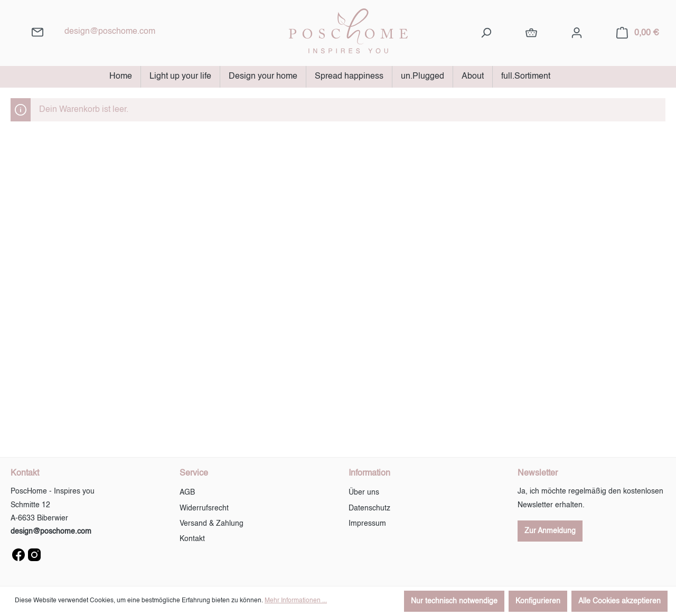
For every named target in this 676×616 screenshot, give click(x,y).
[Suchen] (486, 33)
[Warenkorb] (638, 33)
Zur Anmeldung (550, 531)
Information (369, 473)
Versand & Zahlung (212, 524)
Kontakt (192, 539)
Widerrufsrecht (204, 508)
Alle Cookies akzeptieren (619, 601)
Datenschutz (369, 508)
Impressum (367, 524)
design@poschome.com (110, 32)
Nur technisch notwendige (454, 601)
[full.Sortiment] (531, 33)
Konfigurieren (538, 601)
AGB (187, 492)
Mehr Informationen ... (296, 601)
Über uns (364, 492)
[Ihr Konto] (577, 33)
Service (194, 473)
